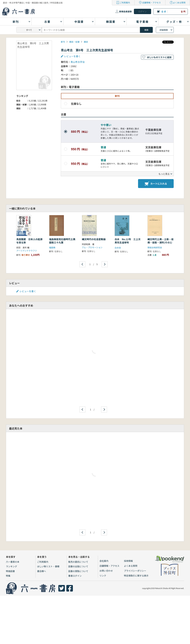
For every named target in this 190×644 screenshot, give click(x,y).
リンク (103, 576)
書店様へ (42, 571)
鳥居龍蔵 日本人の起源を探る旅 (29, 241)
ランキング (12, 566)
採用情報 (128, 561)
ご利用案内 (125, 3)
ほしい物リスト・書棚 (48, 566)
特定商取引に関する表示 (136, 576)
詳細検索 (164, 30)
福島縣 (52, 247)
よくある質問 (179, 3)
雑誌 (86, 42)
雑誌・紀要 (74, 42)
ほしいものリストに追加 (159, 57)
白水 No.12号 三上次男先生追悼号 (128, 241)
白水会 (118, 248)
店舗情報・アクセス (151, 3)
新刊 (63, 42)
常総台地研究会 (155, 247)
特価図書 (10, 571)
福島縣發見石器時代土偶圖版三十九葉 (62, 241)
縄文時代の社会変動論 (94, 239)
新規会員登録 (125, 11)
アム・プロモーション (92, 247)
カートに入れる (156, 184)
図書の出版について (78, 566)
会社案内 (104, 561)
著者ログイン (75, 576)
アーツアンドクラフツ (27, 251)
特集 (8, 576)
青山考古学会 (78, 62)
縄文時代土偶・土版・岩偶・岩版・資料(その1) (160, 241)
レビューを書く (72, 56)
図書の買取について (78, 571)
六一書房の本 (13, 562)
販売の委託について (78, 562)
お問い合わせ (106, 571)
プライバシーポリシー (135, 571)
